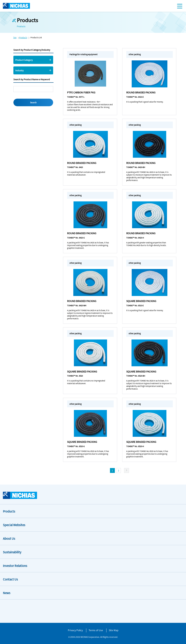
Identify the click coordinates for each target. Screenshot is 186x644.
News (7, 593)
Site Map (114, 630)
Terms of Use (96, 630)
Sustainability (12, 552)
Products (23, 37)
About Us (9, 538)
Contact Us (10, 579)
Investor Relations (15, 566)
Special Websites (14, 525)
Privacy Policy (75, 630)
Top (15, 37)
